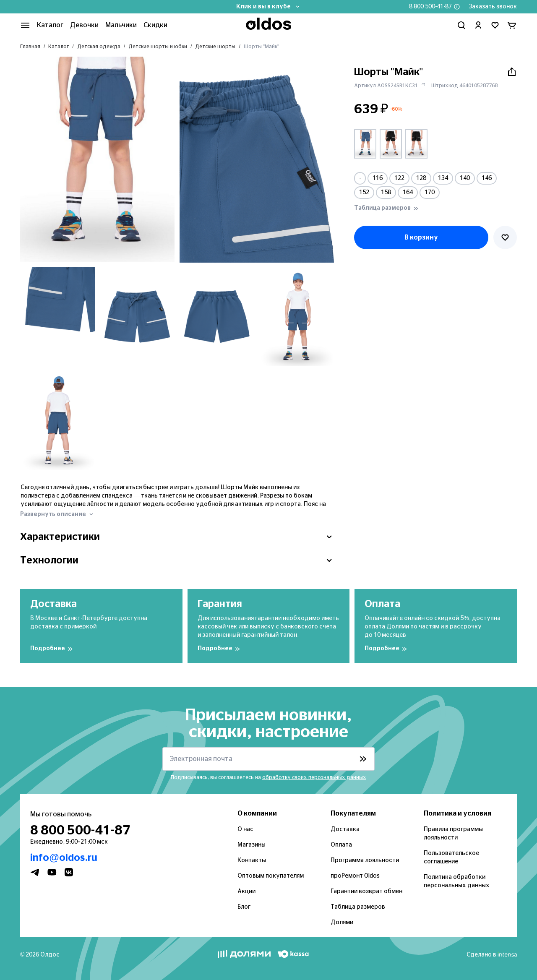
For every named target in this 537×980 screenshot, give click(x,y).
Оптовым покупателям (271, 876)
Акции (246, 891)
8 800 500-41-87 (430, 7)
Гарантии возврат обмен (366, 891)
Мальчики (121, 25)
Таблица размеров (358, 907)
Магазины (252, 845)
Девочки (84, 25)
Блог (244, 907)
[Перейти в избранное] (495, 25)
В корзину (421, 237)
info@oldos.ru (64, 858)
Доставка (345, 829)
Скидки (155, 25)
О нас (245, 829)
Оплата (341, 845)
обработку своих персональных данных (314, 777)
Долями (342, 923)
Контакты (252, 860)
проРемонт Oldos (355, 876)
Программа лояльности (365, 860)
